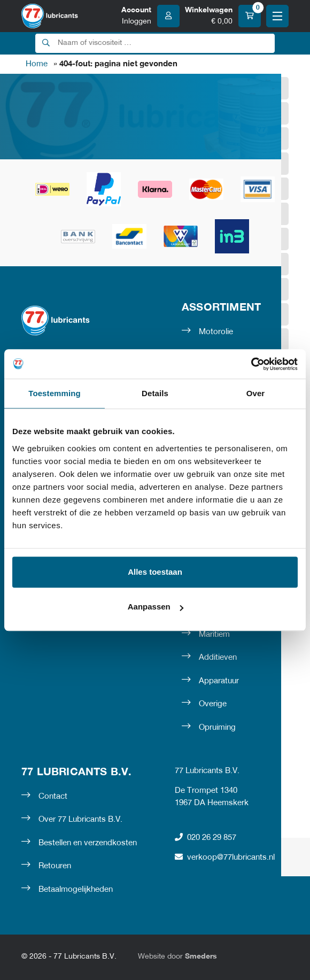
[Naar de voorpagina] (50, 16)
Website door (177, 957)
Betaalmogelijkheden (76, 890)
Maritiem (214, 635)
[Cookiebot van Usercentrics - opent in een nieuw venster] (251, 364)
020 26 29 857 (206, 838)
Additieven (218, 658)
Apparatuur (219, 681)
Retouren (55, 866)
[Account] (150, 16)
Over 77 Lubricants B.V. (80, 820)
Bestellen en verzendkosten (88, 843)
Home (37, 64)
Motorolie (216, 332)
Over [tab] (256, 393)
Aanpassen (156, 607)
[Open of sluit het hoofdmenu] (277, 16)
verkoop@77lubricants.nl (225, 857)
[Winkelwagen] (223, 16)
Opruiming (217, 728)
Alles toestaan (155, 572)
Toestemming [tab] (55, 393)
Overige (213, 704)
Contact (53, 797)
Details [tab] (155, 393)
